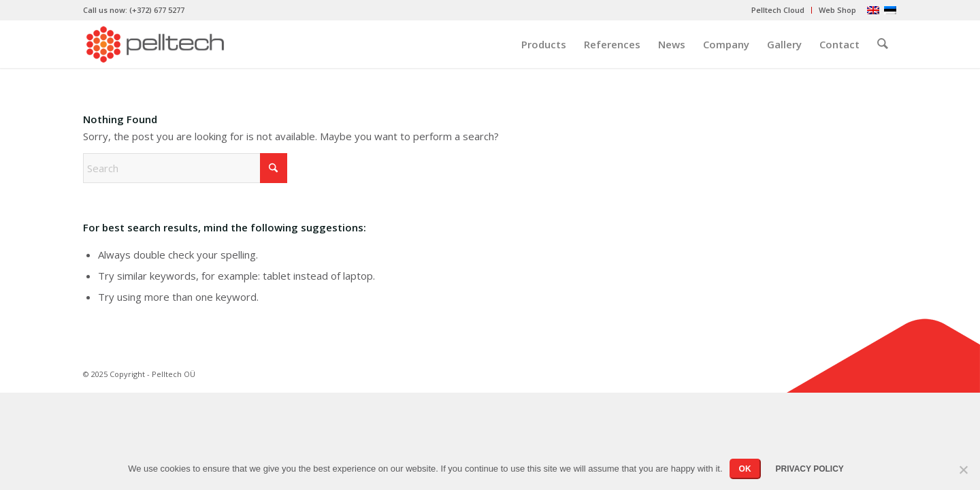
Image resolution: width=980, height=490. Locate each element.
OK (745, 469)
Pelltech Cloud (778, 10)
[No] (963, 470)
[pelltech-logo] (155, 44)
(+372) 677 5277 (157, 10)
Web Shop (837, 10)
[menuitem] (778, 10)
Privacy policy (810, 469)
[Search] (883, 44)
